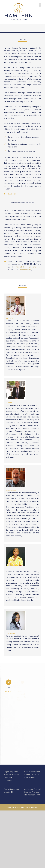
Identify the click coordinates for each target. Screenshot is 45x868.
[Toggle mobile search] (40, 6)
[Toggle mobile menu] (40, 4)
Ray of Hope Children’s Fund (29, 267)
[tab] (22, 194)
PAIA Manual (29, 777)
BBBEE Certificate (32, 774)
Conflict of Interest (32, 772)
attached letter (26, 270)
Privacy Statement (11, 774)
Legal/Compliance (11, 772)
